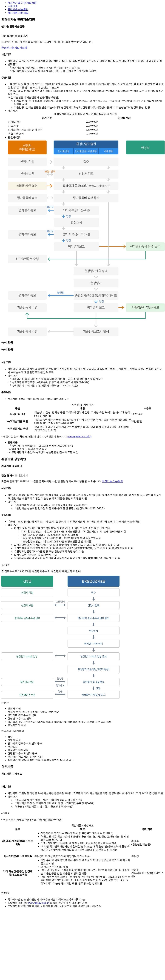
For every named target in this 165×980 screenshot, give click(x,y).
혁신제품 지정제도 (18, 13)
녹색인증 (13, 6)
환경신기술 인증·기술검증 (22, 3)
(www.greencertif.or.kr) (79, 437)
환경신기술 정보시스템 (14, 48)
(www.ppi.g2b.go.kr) (39, 903)
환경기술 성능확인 (18, 9)
